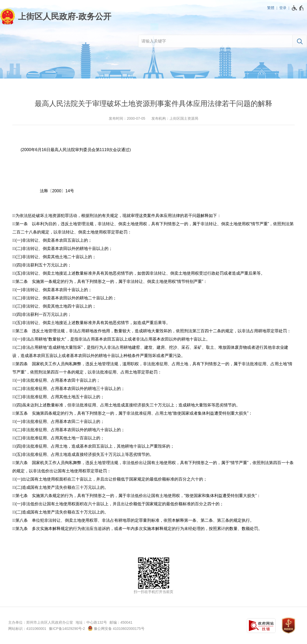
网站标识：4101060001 (27, 629)
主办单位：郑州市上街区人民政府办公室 (41, 622)
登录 (283, 8)
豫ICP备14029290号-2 (67, 629)
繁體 (271, 8)
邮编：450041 (121, 622)
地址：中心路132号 (91, 622)
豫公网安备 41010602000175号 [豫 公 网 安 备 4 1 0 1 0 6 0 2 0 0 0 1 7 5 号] (116, 628)
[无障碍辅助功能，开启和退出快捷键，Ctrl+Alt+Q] (298, 8)
